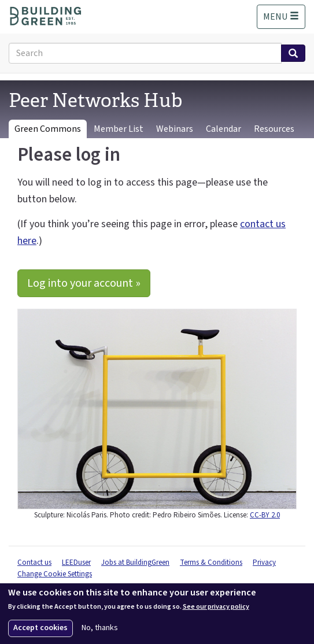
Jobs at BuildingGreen (135, 562)
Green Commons (48, 129)
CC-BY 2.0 (265, 515)
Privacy (264, 562)
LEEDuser (76, 562)
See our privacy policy (216, 607)
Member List (119, 129)
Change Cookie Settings (55, 574)
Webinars (175, 129)
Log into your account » (84, 283)
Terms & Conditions (211, 562)
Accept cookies (40, 628)
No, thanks (100, 628)
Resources (274, 129)
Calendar (224, 129)
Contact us (34, 562)
